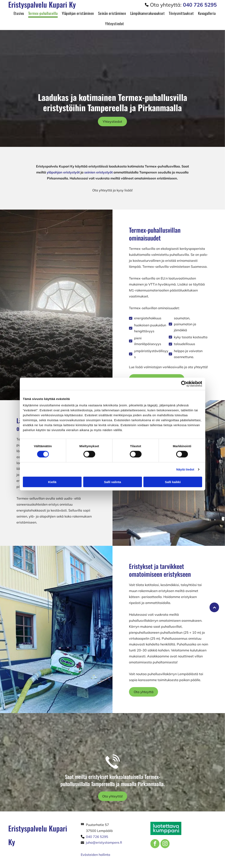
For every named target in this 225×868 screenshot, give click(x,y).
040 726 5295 (97, 837)
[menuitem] (17, 14)
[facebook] (155, 844)
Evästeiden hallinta (96, 855)
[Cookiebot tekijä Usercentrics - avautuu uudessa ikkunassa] (184, 384)
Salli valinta (113, 482)
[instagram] (165, 844)
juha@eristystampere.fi (104, 842)
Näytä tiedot (185, 469)
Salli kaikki (173, 482)
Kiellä (52, 482)
